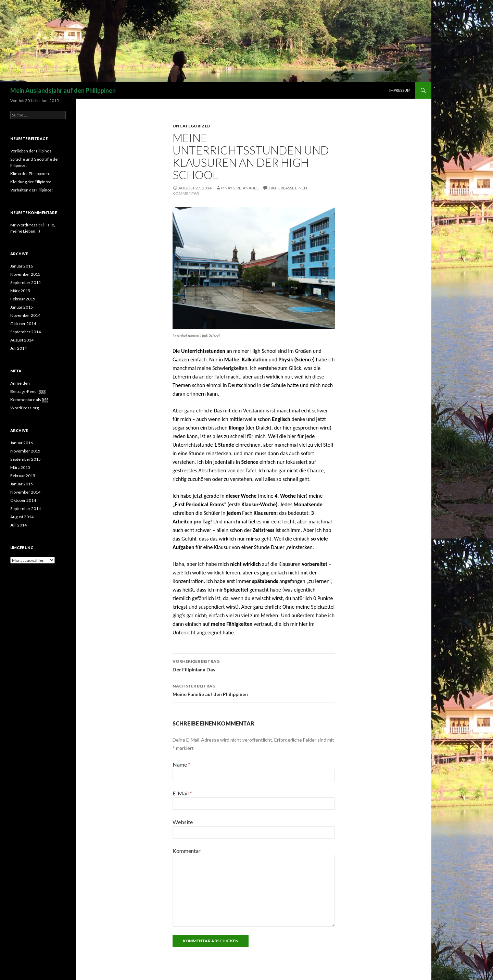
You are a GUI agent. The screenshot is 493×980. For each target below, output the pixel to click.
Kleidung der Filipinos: (31, 182)
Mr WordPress (24, 225)
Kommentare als (29, 400)
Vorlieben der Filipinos (31, 151)
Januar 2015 (22, 307)
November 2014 (25, 315)
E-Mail (182, 793)
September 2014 (26, 332)
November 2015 (25, 274)
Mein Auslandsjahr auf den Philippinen (63, 90)
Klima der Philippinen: (30, 173)
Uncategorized (191, 126)
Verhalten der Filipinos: (31, 190)
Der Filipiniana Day (254, 665)
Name (181, 764)
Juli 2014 (18, 348)
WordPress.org (24, 408)
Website (183, 822)
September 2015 (26, 282)
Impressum (400, 90)
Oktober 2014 (23, 324)
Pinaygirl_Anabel (240, 188)
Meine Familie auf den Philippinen (254, 690)
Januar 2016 (22, 266)
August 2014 (22, 340)
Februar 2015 (23, 299)
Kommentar (187, 851)
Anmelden (20, 383)
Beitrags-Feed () (28, 392)
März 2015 (20, 291)
